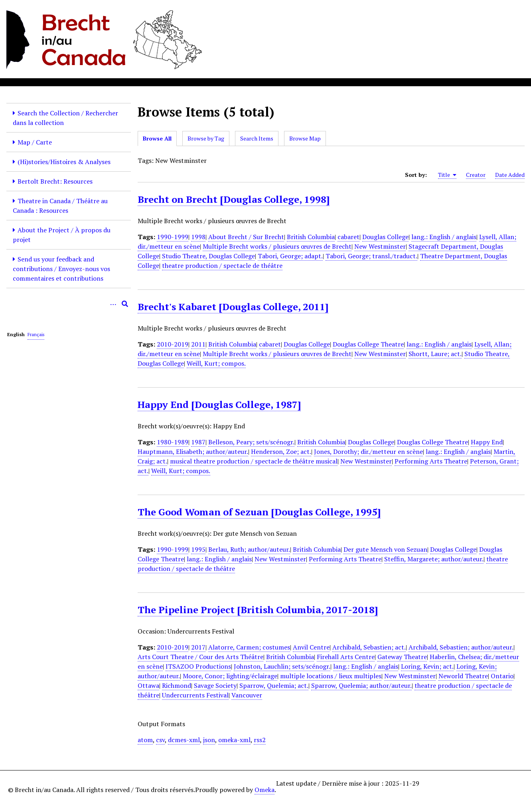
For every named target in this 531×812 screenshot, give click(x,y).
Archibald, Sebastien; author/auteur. (461, 647)
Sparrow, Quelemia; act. (274, 685)
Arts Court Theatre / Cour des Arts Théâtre (200, 657)
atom (145, 740)
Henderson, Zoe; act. (281, 452)
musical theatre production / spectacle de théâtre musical (254, 461)
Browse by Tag (206, 138)
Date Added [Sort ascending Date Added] (510, 175)
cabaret (348, 237)
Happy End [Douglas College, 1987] (219, 404)
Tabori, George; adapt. (290, 256)
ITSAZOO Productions (198, 666)
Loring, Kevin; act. (427, 666)
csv (160, 740)
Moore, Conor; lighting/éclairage (230, 676)
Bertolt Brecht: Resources (55, 181)
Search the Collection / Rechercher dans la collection (65, 118)
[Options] (113, 304)
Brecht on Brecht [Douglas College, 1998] (234, 199)
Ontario (502, 676)
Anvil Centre (311, 647)
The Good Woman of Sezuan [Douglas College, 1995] (259, 512)
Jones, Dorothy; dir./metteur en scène (368, 452)
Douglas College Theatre (368, 344)
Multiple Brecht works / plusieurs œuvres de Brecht (277, 246)
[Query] (69, 304)
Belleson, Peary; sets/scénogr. (251, 442)
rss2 (260, 740)
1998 (198, 237)
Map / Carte (35, 142)
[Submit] (125, 304)
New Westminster (380, 246)
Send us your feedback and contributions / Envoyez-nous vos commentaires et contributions (61, 269)
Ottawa (148, 685)
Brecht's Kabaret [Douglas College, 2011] (233, 307)
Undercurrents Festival (195, 695)
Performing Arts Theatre (431, 461)
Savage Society (215, 685)
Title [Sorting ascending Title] (447, 175)
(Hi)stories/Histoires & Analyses (64, 162)
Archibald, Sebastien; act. (369, 647)
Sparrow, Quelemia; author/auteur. (361, 685)
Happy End (487, 442)
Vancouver (247, 695)
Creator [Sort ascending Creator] (476, 175)
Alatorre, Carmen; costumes (249, 647)
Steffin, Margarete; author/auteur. (434, 559)
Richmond (177, 685)
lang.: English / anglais (444, 237)
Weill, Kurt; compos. (216, 363)
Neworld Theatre (463, 676)
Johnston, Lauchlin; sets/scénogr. (282, 666)
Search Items (257, 138)
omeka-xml (234, 740)
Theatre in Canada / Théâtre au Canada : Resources (60, 206)
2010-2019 (173, 344)
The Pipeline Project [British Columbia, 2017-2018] (258, 610)
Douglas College (385, 237)
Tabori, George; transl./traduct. (371, 256)
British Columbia (311, 237)
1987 (198, 442)
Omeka (265, 790)
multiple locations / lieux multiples (331, 676)
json (209, 740)
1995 (198, 549)
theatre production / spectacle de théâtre (222, 265)
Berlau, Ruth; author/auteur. (249, 549)
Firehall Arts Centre (346, 657)
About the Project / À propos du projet (62, 235)
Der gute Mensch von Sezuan (385, 549)
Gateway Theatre (402, 657)
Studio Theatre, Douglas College (208, 256)
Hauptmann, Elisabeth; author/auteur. (193, 452)
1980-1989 (173, 442)
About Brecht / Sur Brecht (246, 237)
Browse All (157, 138)
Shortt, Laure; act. (435, 354)
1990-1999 (173, 237)
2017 (198, 647)
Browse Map (305, 138)
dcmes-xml (184, 740)
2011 (198, 344)
